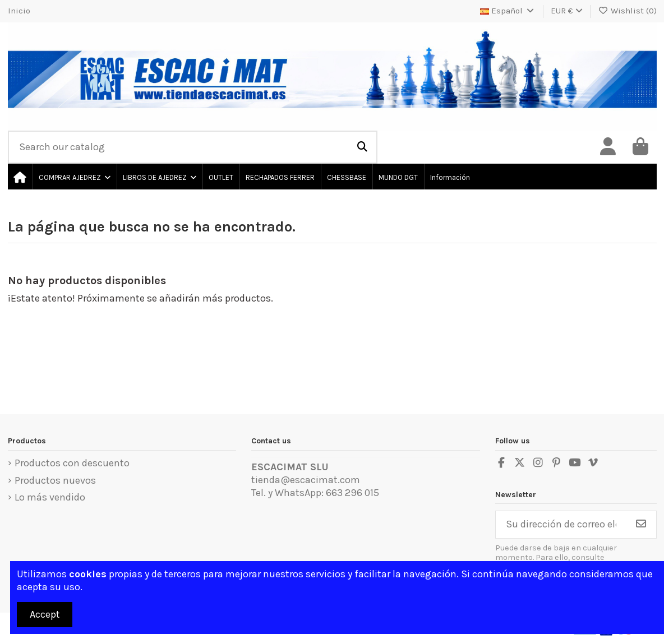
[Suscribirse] (641, 525)
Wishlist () (627, 11)
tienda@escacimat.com (306, 480)
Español (508, 11)
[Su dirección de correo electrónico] (561, 525)
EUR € (567, 11)
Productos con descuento (72, 463)
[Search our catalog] (362, 147)
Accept (45, 614)
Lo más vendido (50, 497)
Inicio (19, 11)
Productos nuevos (55, 480)
